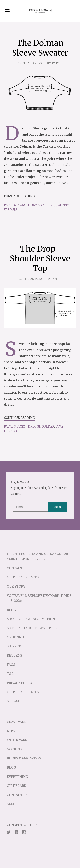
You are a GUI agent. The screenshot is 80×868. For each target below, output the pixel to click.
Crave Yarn (17, 722)
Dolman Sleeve (41, 205)
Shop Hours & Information (31, 619)
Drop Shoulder (41, 426)
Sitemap (14, 701)
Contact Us (17, 568)
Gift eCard (17, 786)
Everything (17, 777)
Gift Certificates (23, 577)
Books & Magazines (24, 758)
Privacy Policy (20, 683)
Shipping (15, 646)
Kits (11, 731)
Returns (14, 655)
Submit (58, 507)
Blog (11, 610)
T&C (10, 674)
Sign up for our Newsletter (32, 628)
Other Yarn (17, 740)
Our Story (16, 586)
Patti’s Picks (15, 205)
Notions (14, 749)
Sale (11, 804)
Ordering (15, 637)
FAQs (11, 665)
